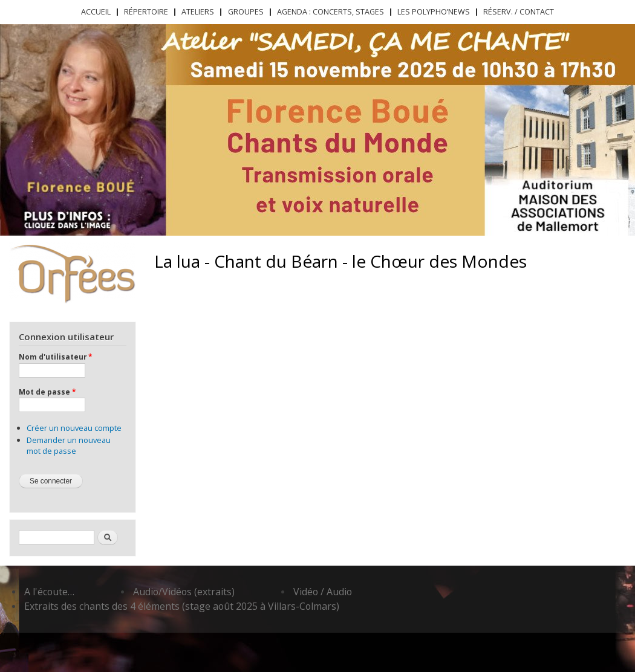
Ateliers (198, 12)
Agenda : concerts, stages (331, 12)
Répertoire (146, 12)
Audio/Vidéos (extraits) (184, 592)
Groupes (246, 12)
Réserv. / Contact (519, 12)
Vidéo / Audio (323, 592)
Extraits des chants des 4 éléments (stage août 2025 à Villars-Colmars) (182, 606)
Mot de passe (47, 392)
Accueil (96, 12)
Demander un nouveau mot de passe (69, 445)
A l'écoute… (49, 592)
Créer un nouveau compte (74, 428)
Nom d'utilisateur (55, 357)
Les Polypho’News (434, 12)
